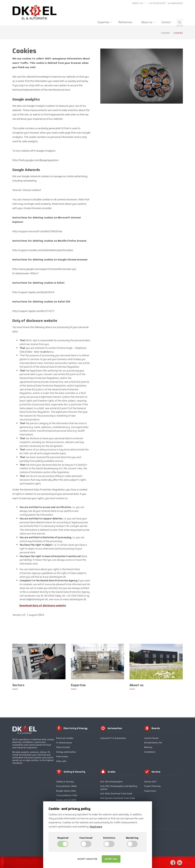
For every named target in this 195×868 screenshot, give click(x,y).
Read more (96, 827)
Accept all (111, 859)
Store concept (63, 747)
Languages (177, 3)
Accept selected (87, 859)
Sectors (18, 685)
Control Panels (151, 738)
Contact (166, 22)
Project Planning (152, 786)
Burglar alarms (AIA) (66, 791)
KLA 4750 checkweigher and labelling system (119, 788)
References (125, 22)
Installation (150, 752)
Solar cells (61, 761)
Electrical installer (65, 738)
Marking (148, 747)
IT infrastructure (64, 743)
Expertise (103, 22)
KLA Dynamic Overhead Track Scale (118, 798)
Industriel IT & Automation (113, 738)
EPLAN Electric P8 (153, 743)
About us (137, 3)
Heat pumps (62, 757)
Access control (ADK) (66, 800)
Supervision (150, 791)
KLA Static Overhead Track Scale (116, 794)
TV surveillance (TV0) (67, 795)
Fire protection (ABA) (66, 786)
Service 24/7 (150, 782)
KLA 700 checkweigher (111, 782)
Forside (165, 33)
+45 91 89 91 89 (157, 3)
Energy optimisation (66, 752)
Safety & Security (65, 782)
